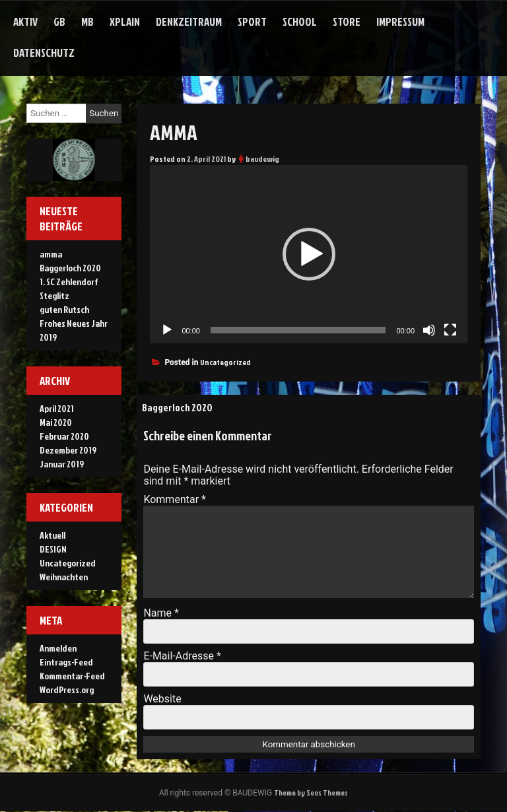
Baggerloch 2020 (178, 407)
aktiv (25, 21)
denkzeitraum (189, 21)
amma (51, 254)
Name (161, 613)
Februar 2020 (64, 436)
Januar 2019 (62, 464)
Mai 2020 (56, 422)
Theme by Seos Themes (311, 793)
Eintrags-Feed (66, 662)
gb (59, 21)
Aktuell (52, 535)
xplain (125, 21)
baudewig (262, 159)
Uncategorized (225, 362)
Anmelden (58, 648)
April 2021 (57, 408)
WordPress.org (67, 690)
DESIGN (53, 549)
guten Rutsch (64, 309)
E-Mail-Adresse (182, 656)
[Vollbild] (450, 330)
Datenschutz (44, 52)
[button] (309, 254)
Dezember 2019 (68, 450)
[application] (309, 254)
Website (162, 699)
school (300, 21)
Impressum (400, 21)
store (347, 21)
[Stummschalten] (429, 330)
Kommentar (175, 499)
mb (87, 21)
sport (252, 21)
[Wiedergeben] (167, 330)
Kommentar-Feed (72, 676)
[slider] (298, 330)
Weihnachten (64, 577)
